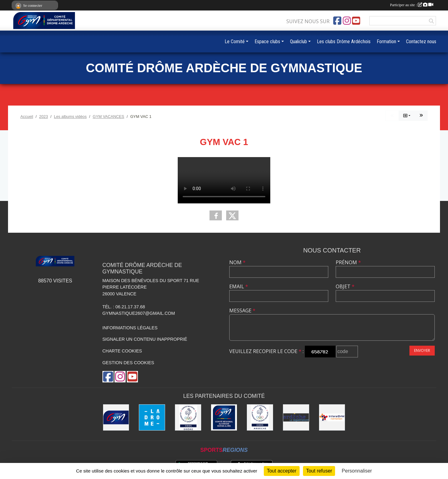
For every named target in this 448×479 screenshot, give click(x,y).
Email (239, 286)
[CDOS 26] (188, 417)
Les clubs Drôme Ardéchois (344, 42)
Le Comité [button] (235, 42)
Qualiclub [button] (299, 42)
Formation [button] (386, 42)
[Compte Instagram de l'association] (347, 21)
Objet (345, 286)
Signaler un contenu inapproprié (145, 339)
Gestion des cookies (128, 363)
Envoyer (422, 350)
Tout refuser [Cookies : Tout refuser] (319, 471)
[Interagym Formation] (332, 417)
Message (242, 310)
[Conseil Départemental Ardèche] (296, 417)
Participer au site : (412, 5)
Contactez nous (421, 42)
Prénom (348, 262)
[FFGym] (116, 417)
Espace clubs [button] (267, 42)
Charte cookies (122, 351)
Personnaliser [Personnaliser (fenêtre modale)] (357, 471)
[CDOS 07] (260, 417)
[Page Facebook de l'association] (337, 21)
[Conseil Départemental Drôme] (152, 417)
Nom (237, 262)
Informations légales (130, 328)
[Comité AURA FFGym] (224, 417)
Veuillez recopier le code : (266, 351)
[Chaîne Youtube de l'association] (356, 21)
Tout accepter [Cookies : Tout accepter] (282, 471)
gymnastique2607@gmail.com (139, 313)
